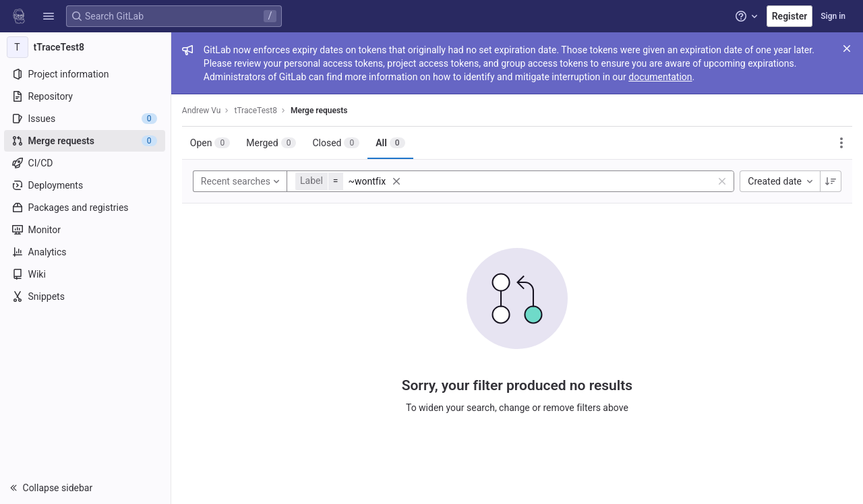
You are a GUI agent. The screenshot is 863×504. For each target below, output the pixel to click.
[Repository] (86, 96)
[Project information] (86, 74)
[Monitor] (86, 230)
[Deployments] (86, 185)
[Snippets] (86, 296)
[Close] (847, 49)
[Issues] (86, 119)
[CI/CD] (86, 163)
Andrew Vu (203, 111)
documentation (661, 77)
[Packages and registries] (86, 208)
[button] (49, 16)
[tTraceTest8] (86, 47)
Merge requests (320, 111)
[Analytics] (86, 252)
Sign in (833, 16)
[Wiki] (86, 274)
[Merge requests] (86, 141)
